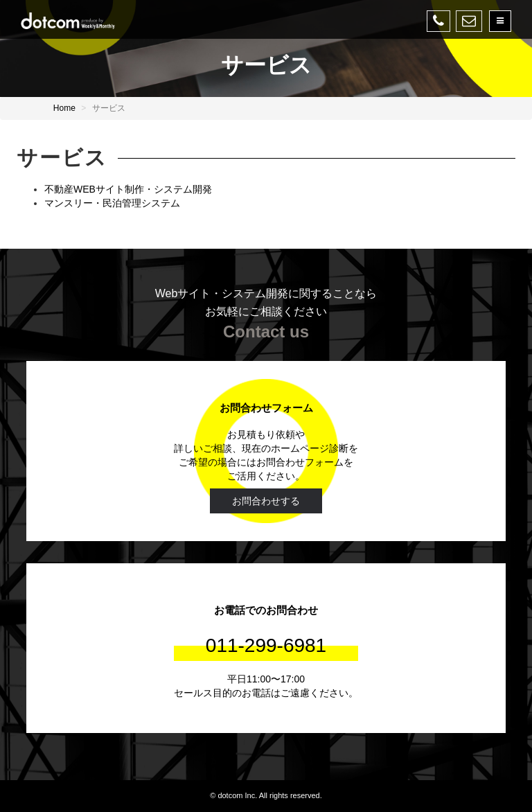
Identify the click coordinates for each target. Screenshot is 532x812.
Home (64, 108)
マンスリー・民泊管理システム (112, 203)
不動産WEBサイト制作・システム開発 (128, 189)
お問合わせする (266, 501)
